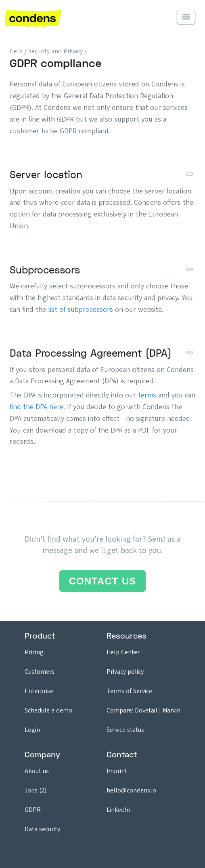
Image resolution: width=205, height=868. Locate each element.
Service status (125, 730)
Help (16, 51)
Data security (42, 829)
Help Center (123, 652)
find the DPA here (37, 407)
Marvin (172, 710)
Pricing (34, 652)
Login (32, 730)
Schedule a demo (48, 710)
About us (37, 771)
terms (147, 395)
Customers (40, 671)
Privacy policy (125, 671)
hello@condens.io (131, 790)
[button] (186, 17)
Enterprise (39, 691)
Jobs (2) (36, 790)
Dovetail (146, 710)
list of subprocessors (81, 309)
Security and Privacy (56, 51)
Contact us (103, 581)
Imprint (117, 771)
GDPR (33, 810)
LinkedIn (118, 810)
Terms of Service (129, 691)
